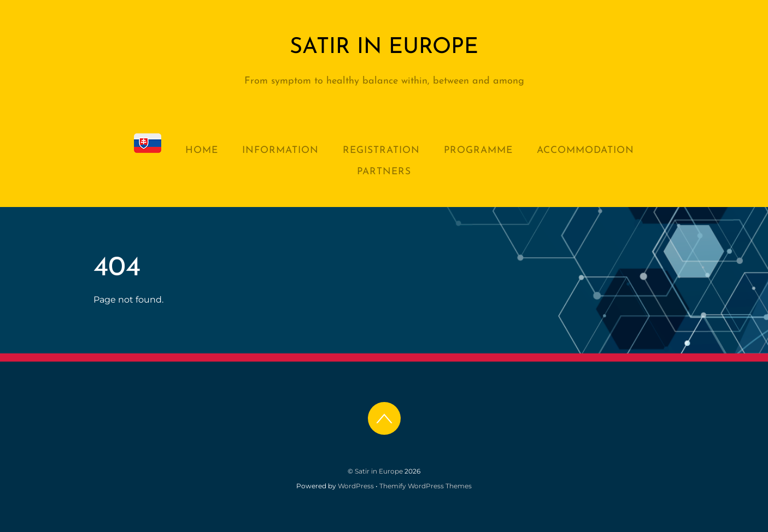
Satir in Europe (379, 471)
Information (280, 150)
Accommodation (585, 150)
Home (202, 150)
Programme (478, 150)
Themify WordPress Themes (426, 486)
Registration (381, 150)
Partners (384, 172)
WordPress (356, 486)
